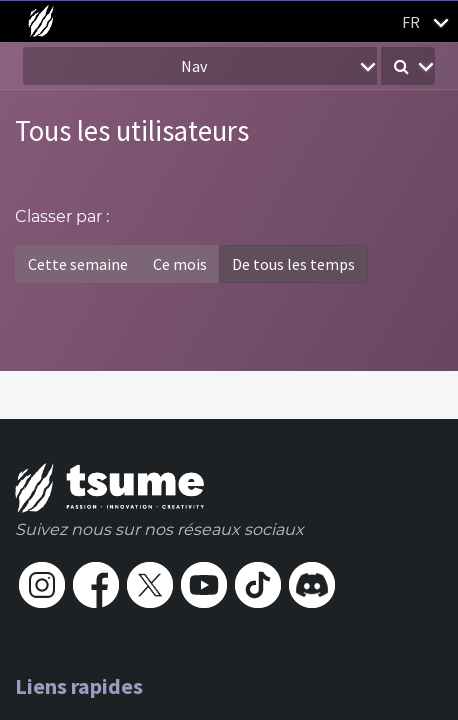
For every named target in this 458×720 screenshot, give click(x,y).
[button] (408, 66)
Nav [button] (194, 66)
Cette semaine (78, 264)
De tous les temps (293, 264)
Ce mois (180, 264)
